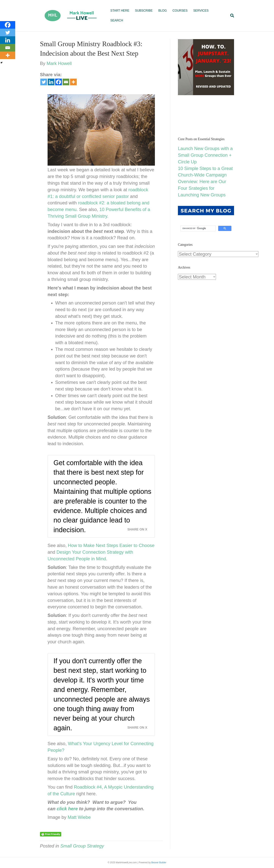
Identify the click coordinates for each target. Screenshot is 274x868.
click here (67, 809)
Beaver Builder (159, 862)
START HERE (120, 11)
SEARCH (117, 20)
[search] (198, 228)
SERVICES (201, 11)
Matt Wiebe (79, 817)
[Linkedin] (51, 82)
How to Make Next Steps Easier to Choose (111, 545)
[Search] (231, 16)
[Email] (66, 82)
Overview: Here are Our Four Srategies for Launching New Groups (202, 188)
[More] (73, 82)
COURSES (180, 11)
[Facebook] (59, 82)
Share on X (137, 529)
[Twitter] (44, 82)
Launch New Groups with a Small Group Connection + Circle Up (205, 155)
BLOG (162, 11)
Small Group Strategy (82, 846)
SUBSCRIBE (144, 11)
